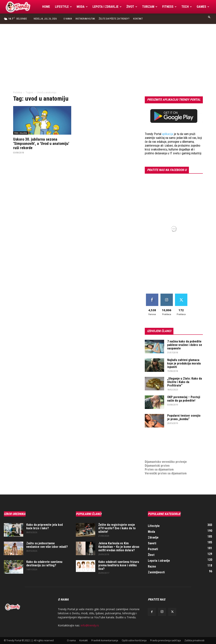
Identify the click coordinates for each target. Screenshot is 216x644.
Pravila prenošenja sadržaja (165, 640)
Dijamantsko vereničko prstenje (166, 458)
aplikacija (168, 134)
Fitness (169, 7)
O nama (68, 19)
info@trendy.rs (90, 625)
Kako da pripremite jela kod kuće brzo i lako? (45, 526)
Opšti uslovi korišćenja (134, 640)
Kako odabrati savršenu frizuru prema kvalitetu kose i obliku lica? (119, 565)
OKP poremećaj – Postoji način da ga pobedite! (184, 399)
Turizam (150, 7)
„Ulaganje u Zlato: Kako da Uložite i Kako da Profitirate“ (185, 382)
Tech (187, 7)
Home (46, 7)
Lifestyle (63, 7)
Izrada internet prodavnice (162, 446)
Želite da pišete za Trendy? (114, 19)
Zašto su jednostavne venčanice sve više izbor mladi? (47, 545)
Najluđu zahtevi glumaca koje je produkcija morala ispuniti (184, 363)
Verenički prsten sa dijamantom (166, 473)
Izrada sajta (153, 442)
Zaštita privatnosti (194, 640)
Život (132, 7)
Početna (18, 92)
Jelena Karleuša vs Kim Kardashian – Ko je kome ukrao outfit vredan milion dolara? (119, 547)
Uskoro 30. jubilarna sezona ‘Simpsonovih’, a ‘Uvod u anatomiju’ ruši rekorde (41, 144)
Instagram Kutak (85, 19)
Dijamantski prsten (157, 466)
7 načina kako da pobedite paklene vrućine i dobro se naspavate (185, 345)
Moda (82, 7)
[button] (209, 17)
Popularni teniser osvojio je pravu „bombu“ (184, 417)
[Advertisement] (108, 53)
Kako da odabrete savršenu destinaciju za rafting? (44, 564)
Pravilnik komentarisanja (105, 640)
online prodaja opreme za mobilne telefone (173, 450)
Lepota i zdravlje (107, 7)
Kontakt (138, 19)
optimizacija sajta (156, 439)
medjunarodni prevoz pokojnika (165, 454)
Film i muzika (21, 133)
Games (203, 7)
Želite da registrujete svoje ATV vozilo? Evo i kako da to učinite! (117, 528)
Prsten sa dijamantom (159, 469)
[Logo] (22, 7)
